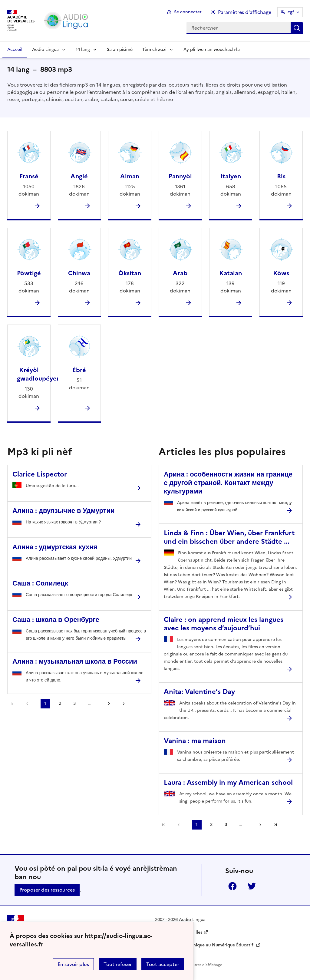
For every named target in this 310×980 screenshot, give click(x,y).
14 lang (83, 49)
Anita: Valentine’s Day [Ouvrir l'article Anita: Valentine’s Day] (199, 692)
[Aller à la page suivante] (107, 704)
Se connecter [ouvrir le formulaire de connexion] (188, 12)
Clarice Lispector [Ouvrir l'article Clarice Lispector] (40, 474)
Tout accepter (163, 964)
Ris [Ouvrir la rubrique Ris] (281, 176)
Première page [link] (12, 704)
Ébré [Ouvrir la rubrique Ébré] (79, 370)
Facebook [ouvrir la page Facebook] (232, 886)
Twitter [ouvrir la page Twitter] (252, 886)
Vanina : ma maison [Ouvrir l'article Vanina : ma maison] (195, 741)
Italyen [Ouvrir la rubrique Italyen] (231, 176)
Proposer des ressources (47, 890)
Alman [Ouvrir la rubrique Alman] (130, 176)
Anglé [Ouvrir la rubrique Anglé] (79, 176)
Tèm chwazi (154, 49)
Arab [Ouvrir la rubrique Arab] (180, 273)
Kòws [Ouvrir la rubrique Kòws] (281, 273)
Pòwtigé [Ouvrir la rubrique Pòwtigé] (29, 273)
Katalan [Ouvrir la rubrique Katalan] (231, 273)
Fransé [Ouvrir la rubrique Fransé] (29, 176)
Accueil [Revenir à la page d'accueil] (15, 49)
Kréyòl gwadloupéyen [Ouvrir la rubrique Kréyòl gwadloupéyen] (39, 374)
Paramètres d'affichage (202, 965)
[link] (29, 704)
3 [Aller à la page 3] (74, 703)
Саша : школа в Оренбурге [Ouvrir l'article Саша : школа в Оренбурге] (56, 620)
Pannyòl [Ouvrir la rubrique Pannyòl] (180, 176)
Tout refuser (118, 964)
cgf (291, 12)
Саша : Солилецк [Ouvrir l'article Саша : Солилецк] (40, 583)
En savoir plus (73, 964)
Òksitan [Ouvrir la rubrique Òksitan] (130, 273)
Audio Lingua (45, 49)
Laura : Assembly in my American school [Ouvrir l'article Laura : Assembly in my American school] (228, 782)
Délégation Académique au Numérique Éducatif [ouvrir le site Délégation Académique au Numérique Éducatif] (205, 945)
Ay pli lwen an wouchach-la (212, 49)
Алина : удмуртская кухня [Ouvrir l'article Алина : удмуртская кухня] (55, 547)
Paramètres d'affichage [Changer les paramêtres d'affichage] (245, 12)
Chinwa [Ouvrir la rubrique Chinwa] (79, 273)
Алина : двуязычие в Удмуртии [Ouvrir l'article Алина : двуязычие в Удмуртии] (64, 511)
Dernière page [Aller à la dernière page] (124, 704)
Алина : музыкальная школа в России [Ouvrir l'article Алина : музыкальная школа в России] (75, 661)
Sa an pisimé (120, 49)
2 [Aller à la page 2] (60, 703)
